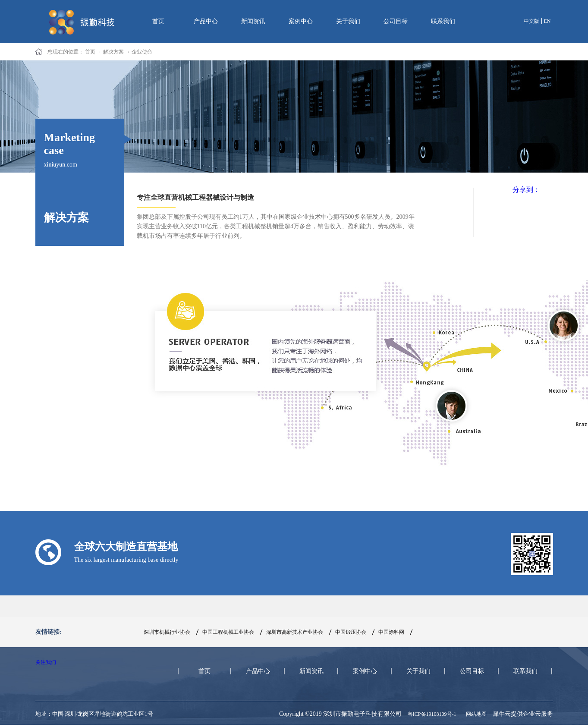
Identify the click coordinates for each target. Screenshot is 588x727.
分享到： (526, 190)
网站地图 (475, 714)
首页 (158, 21)
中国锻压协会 (351, 632)
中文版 (531, 21)
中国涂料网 (391, 632)
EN (547, 21)
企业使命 (142, 52)
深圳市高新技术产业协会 (295, 632)
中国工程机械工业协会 (228, 632)
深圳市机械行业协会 (167, 632)
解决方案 (113, 52)
